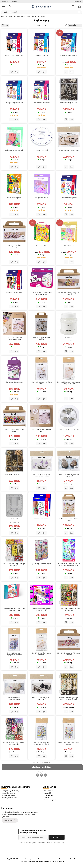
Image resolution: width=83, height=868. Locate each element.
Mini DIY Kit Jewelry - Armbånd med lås (41, 383)
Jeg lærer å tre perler (14, 198)
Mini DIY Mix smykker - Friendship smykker (69, 654)
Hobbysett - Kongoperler (14, 293)
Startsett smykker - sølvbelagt (69, 430)
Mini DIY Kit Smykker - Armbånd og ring (69, 743)
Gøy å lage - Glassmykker (14, 382)
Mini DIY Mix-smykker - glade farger (14, 430)
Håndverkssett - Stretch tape (14, 55)
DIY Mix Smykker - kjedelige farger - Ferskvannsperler (69, 699)
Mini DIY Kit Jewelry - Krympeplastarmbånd (14, 654)
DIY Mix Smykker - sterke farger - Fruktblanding (69, 609)
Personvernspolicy (50, 800)
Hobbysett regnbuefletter (41, 103)
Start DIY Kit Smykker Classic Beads (41, 430)
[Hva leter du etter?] (41, 12)
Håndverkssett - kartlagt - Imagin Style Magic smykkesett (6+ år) (69, 565)
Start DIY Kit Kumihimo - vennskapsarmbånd (14, 338)
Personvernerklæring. (57, 843)
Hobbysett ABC (69, 245)
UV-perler (69, 337)
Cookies (47, 798)
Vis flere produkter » (42, 767)
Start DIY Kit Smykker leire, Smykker (41, 338)
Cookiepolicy (48, 795)
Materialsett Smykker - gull (14, 474)
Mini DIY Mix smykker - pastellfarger (14, 246)
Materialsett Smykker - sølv (69, 103)
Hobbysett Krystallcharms (14, 103)
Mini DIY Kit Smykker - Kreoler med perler (41, 654)
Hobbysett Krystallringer (69, 55)
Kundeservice (49, 791)
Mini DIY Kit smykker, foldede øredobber (41, 699)
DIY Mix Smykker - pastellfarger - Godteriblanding (14, 743)
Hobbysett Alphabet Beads (14, 150)
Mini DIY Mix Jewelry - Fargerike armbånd (69, 293)
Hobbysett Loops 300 (41, 55)
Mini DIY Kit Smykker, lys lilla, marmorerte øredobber (41, 475)
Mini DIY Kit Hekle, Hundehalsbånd (14, 699)
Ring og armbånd (41, 245)
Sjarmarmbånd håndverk (41, 519)
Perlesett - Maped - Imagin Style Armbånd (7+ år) (14, 609)
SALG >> (14, 1)
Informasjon (78, 1)
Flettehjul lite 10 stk (41, 150)
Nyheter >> (5, 1)
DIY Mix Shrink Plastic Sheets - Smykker (69, 520)
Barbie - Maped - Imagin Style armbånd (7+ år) (41, 609)
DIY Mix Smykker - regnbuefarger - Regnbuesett (14, 565)
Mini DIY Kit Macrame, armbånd (69, 150)
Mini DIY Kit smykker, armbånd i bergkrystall (69, 475)
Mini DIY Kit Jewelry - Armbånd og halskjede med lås (69, 383)
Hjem (3, 17)
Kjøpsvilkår (48, 793)
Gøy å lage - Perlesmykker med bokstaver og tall (41, 293)
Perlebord (14, 519)
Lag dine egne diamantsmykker (41, 564)
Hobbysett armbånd (41, 198)
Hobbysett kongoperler (69, 198)
